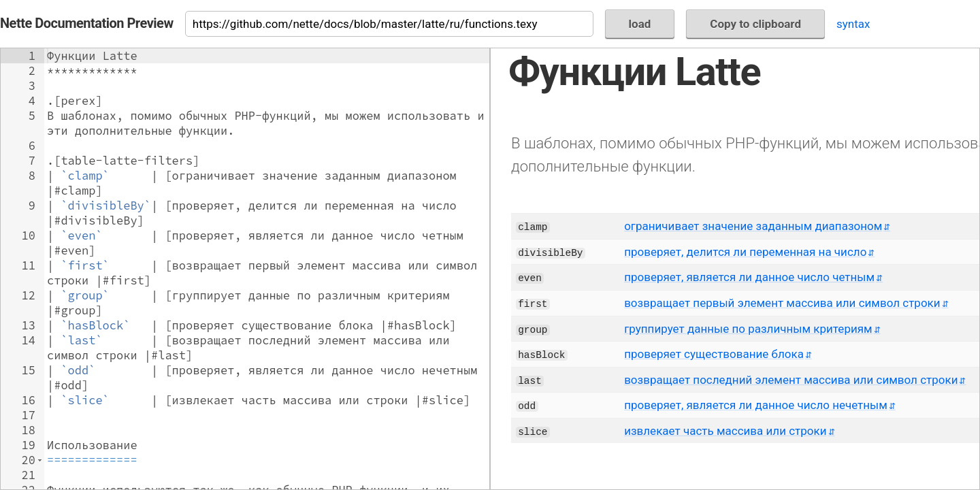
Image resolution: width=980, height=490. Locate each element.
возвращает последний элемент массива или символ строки (791, 380)
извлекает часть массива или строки (725, 431)
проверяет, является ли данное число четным (749, 277)
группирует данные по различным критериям (748, 329)
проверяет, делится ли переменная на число (745, 252)
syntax (853, 24)
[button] (40, 460)
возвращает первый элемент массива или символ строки (782, 303)
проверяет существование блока (714, 354)
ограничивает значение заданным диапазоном (753, 226)
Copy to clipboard (755, 24)
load (640, 24)
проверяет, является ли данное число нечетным (756, 405)
